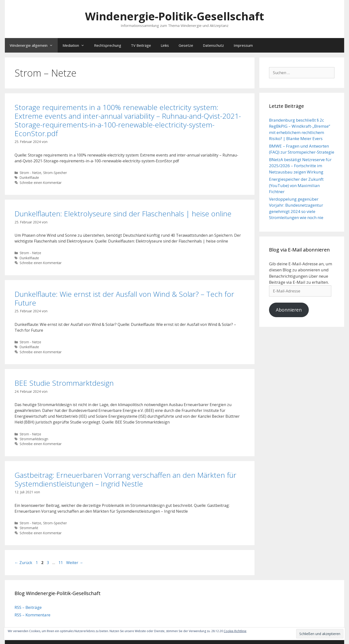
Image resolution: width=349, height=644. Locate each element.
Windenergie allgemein (34, 45)
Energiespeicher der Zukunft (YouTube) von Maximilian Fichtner (296, 185)
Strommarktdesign (34, 439)
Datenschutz (213, 45)
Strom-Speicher (55, 173)
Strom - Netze (30, 173)
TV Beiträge (141, 45)
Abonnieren (289, 310)
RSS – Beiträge (28, 607)
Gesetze (186, 45)
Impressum (243, 45)
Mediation (76, 45)
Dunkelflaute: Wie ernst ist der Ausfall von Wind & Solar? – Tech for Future (124, 298)
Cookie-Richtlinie (235, 631)
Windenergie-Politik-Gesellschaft (174, 16)
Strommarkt (29, 528)
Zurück (23, 563)
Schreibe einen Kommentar (41, 183)
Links (165, 45)
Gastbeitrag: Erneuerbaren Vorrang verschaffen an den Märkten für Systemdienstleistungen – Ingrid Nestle (125, 479)
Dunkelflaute (29, 177)
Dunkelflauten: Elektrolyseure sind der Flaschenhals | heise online (123, 214)
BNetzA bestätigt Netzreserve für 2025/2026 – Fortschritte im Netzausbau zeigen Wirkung (300, 166)
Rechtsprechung (108, 45)
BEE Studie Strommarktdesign (64, 383)
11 (61, 563)
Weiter (75, 563)
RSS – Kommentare (32, 615)
